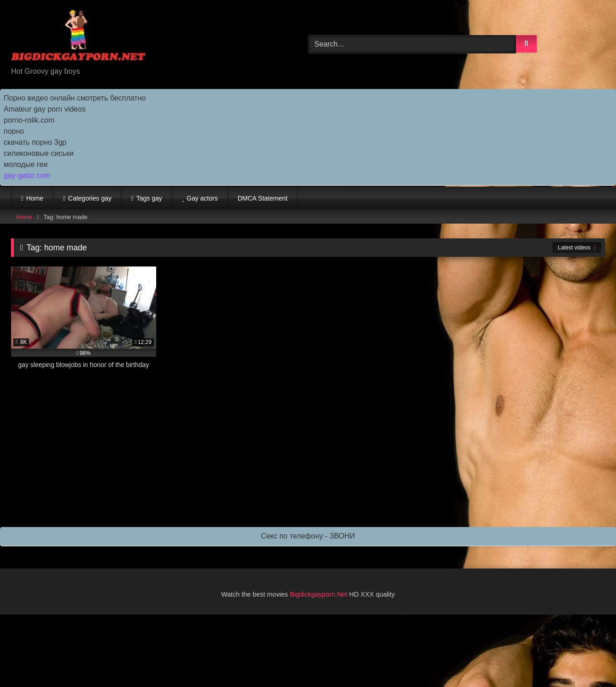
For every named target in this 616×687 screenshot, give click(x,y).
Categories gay (90, 198)
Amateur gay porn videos (45, 109)
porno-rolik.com (29, 120)
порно (14, 131)
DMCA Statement (263, 198)
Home (35, 198)
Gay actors (202, 198)
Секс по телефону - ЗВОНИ (308, 536)
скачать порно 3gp (35, 142)
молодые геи (26, 164)
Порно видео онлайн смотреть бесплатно (75, 98)
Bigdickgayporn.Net (320, 594)
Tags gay (149, 198)
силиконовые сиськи (39, 153)
